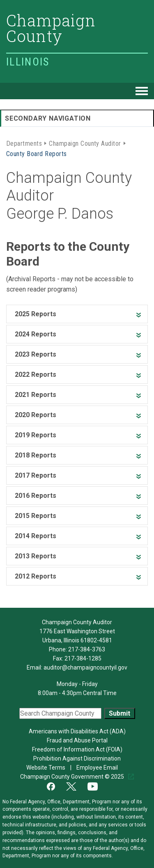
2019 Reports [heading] (36, 435)
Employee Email (98, 768)
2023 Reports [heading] (36, 354)
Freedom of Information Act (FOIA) (77, 749)
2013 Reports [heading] (36, 556)
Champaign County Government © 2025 (73, 777)
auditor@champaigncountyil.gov (85, 667)
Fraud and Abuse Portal (77, 740)
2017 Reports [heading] (36, 475)
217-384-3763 (87, 649)
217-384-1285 (83, 658)
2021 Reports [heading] (36, 395)
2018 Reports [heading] (36, 455)
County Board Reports (37, 153)
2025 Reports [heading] (36, 314)
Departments (24, 143)
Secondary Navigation (48, 118)
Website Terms (46, 768)
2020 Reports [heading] (36, 415)
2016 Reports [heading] (36, 496)
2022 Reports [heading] (36, 374)
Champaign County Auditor (85, 143)
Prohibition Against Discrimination (77, 758)
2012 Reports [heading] (36, 576)
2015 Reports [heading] (36, 516)
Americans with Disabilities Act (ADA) (77, 731)
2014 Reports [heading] (36, 536)
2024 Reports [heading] (36, 334)
